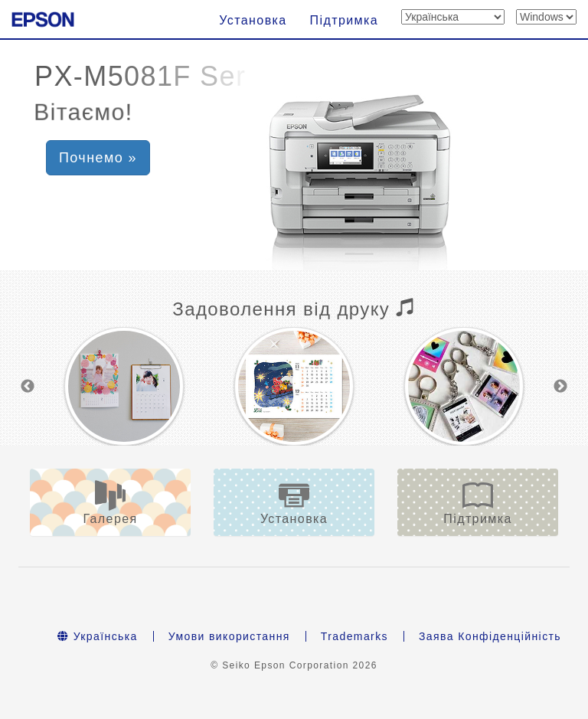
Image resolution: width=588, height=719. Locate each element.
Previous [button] (28, 387)
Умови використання (229, 636)
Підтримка (344, 20)
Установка (253, 20)
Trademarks (354, 636)
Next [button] (560, 387)
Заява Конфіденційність (490, 636)
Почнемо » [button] (98, 158)
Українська (98, 636)
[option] (124, 386)
